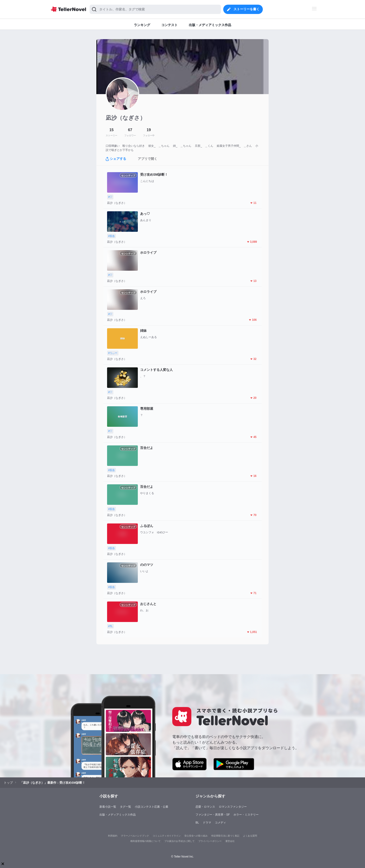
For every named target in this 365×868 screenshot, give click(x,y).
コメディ (220, 823)
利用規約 (113, 836)
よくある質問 (250, 836)
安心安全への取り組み (196, 836)
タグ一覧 (125, 807)
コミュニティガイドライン (167, 836)
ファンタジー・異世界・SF (213, 815)
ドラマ (207, 823)
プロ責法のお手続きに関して (179, 841)
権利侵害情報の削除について (145, 841)
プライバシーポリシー (210, 841)
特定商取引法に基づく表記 (225, 836)
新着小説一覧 (108, 807)
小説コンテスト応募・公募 (152, 807)
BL (197, 823)
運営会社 (230, 841)
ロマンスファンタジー (233, 807)
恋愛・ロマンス (205, 807)
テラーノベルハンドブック (135, 836)
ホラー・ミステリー (246, 815)
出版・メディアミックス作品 (118, 815)
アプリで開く (148, 159)
